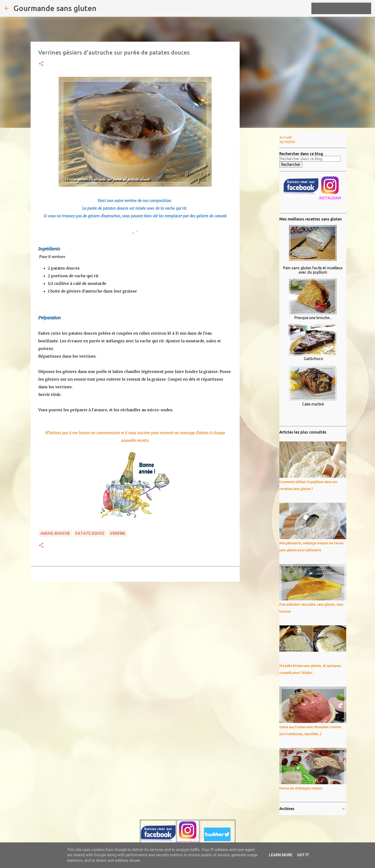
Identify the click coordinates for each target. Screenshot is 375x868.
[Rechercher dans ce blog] (346, 8)
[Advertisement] (264, 207)
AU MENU (287, 142)
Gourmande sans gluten (55, 8)
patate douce (90, 533)
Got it (303, 855)
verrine (117, 533)
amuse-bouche (55, 533)
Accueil (285, 137)
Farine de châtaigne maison (301, 788)
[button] (41, 64)
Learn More (281, 855)
